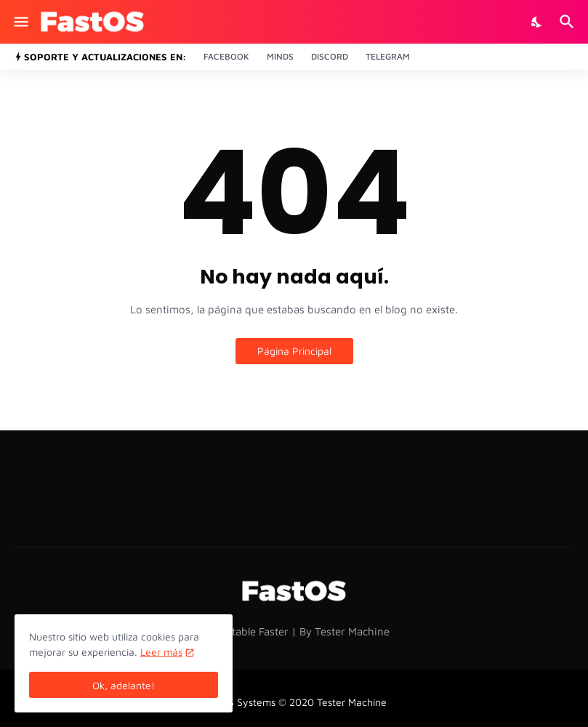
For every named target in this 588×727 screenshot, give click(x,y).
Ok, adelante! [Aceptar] (124, 685)
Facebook (226, 56)
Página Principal (294, 351)
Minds (280, 56)
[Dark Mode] (537, 22)
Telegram (388, 56)
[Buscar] (569, 22)
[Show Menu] (20, 22)
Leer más (161, 652)
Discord (330, 56)
